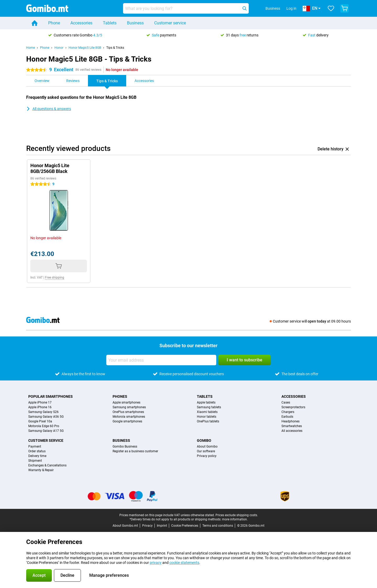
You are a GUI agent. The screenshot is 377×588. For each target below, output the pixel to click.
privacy (156, 563)
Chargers (288, 412)
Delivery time (37, 456)
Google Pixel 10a (40, 421)
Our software (206, 451)
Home (31, 48)
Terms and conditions (218, 526)
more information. (235, 519)
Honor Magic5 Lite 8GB (85, 48)
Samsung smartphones (129, 407)
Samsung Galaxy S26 (43, 412)
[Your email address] (161, 360)
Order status (37, 451)
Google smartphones (127, 421)
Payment (35, 447)
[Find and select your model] (186, 8)
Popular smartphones (51, 396)
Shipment (35, 461)
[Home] (35, 23)
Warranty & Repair (41, 470)
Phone (54, 23)
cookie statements (184, 563)
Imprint (162, 526)
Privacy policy (207, 456)
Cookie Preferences (185, 526)
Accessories (81, 23)
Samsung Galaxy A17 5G (46, 431)
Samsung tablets (209, 407)
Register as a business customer (135, 451)
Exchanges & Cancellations (47, 465)
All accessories (292, 431)
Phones (120, 396)
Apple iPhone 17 (40, 402)
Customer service (170, 23)
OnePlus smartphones (128, 412)
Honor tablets (207, 417)
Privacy (147, 526)
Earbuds (287, 417)
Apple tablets (206, 402)
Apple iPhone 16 (40, 407)
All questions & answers (49, 109)
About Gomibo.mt (125, 526)
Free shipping (55, 277)
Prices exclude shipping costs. (237, 515)
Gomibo (204, 440)
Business (135, 23)
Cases (286, 402)
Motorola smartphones (129, 417)
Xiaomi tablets (207, 412)
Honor (59, 48)
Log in (291, 8)
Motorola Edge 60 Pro (44, 426)
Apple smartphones (126, 402)
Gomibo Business (125, 447)
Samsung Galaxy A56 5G (46, 417)
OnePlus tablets (208, 421)
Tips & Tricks (115, 48)
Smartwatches (292, 426)
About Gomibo (207, 447)
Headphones (290, 421)
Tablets (110, 23)
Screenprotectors (293, 407)
